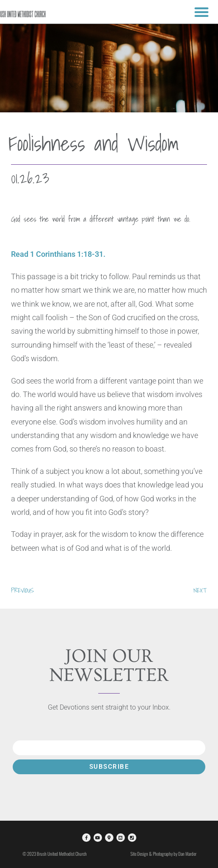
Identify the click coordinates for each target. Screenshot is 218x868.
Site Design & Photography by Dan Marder (163, 854)
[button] (201, 12)
